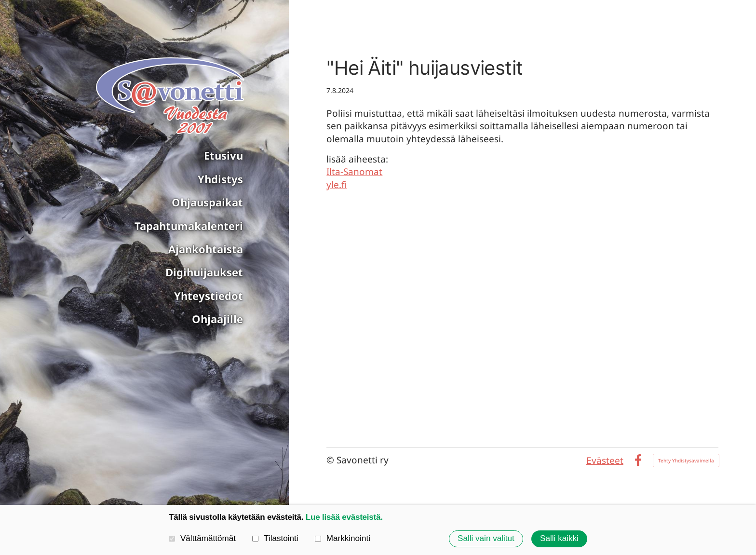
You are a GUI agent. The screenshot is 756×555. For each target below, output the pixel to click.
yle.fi (337, 185)
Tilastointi (275, 538)
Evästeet (605, 460)
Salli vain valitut (486, 538)
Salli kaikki (559, 538)
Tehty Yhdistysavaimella (686, 460)
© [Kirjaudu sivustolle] (331, 460)
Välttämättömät (202, 538)
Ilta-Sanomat (354, 172)
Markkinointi (343, 538)
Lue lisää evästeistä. (344, 517)
